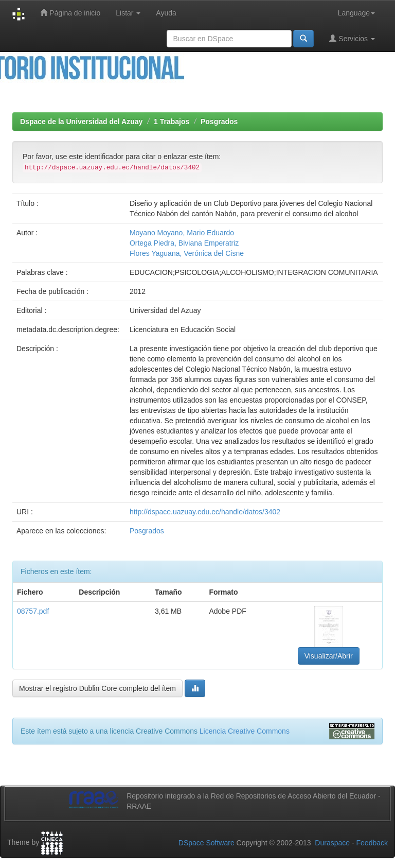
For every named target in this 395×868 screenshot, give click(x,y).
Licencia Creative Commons (245, 731)
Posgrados (219, 121)
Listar (128, 13)
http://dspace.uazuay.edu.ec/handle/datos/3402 (205, 512)
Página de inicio (70, 13)
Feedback (372, 843)
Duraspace (332, 843)
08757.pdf (33, 611)
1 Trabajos (172, 121)
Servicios (352, 38)
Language (356, 13)
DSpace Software (207, 843)
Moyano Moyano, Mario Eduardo (182, 233)
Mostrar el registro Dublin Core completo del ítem (97, 688)
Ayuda (166, 13)
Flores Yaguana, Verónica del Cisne (187, 253)
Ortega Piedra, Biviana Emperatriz (184, 243)
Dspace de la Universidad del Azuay (81, 121)
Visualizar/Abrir (329, 656)
